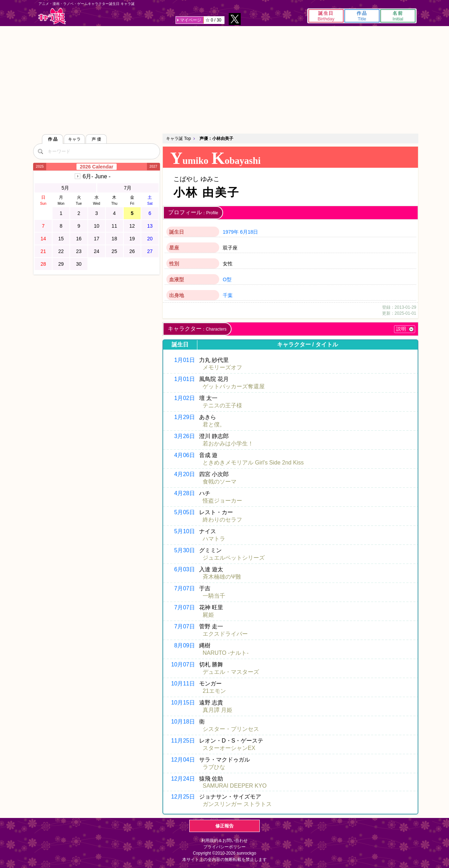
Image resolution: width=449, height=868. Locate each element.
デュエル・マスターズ (231, 672)
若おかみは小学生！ (228, 444)
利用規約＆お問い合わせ (224, 841)
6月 (96, 176)
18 (115, 239)
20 (150, 239)
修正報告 (224, 826)
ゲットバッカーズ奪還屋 (234, 386)
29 (61, 264)
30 (79, 264)
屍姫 (208, 615)
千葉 (228, 295)
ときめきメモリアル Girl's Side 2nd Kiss (253, 463)
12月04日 (183, 760)
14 (43, 239)
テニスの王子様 (222, 405)
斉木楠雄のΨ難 (222, 577)
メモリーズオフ (222, 367)
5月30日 (184, 550)
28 (43, 264)
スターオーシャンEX (229, 748)
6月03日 (184, 569)
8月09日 (184, 645)
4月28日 (184, 493)
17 (97, 239)
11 (115, 226)
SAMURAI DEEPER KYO (235, 786)
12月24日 (183, 779)
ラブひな (214, 767)
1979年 (231, 232)
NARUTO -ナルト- (226, 653)
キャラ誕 (52, 16)
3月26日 (184, 436)
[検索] (40, 151)
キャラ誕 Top (179, 138)
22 (61, 251)
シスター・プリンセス (231, 729)
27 (150, 251)
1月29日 (184, 417)
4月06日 (184, 455)
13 (150, 226)
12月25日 (183, 797)
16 (79, 239)
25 (115, 251)
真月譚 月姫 (217, 710)
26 (132, 251)
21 (43, 251)
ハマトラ (214, 539)
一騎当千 (214, 596)
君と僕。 (214, 424)
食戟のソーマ (220, 482)
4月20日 (184, 474)
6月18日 (249, 232)
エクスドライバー (225, 634)
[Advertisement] (224, 79)
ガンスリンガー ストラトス (237, 804)
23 (79, 251)
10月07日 (183, 664)
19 (132, 239)
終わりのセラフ (222, 520)
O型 (227, 279)
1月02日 (184, 398)
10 (97, 226)
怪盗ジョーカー (222, 501)
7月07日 (184, 588)
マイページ (191, 20)
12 (132, 226)
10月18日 (183, 722)
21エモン (214, 691)
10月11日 (183, 684)
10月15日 (183, 703)
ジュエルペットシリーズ (234, 558)
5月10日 (184, 531)
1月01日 (184, 360)
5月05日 (184, 512)
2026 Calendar (97, 167)
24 (97, 251)
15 (61, 239)
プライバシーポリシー (224, 847)
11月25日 (183, 741)
